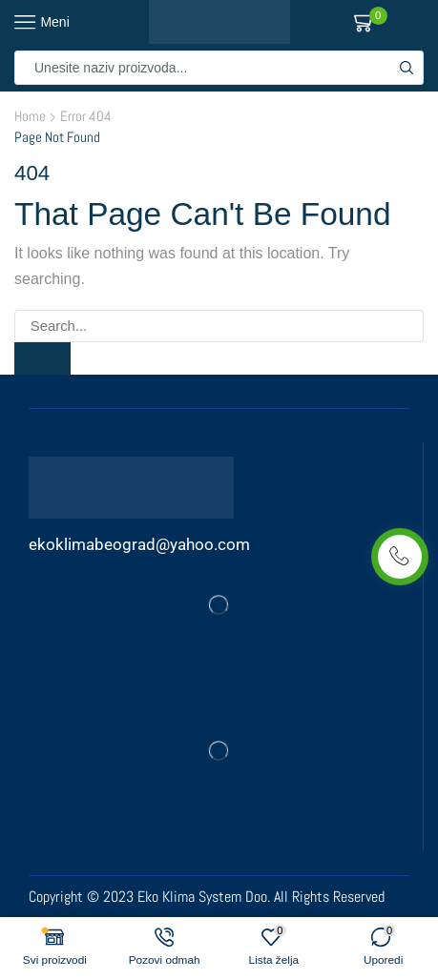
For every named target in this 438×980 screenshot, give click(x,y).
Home (30, 116)
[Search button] (407, 68)
